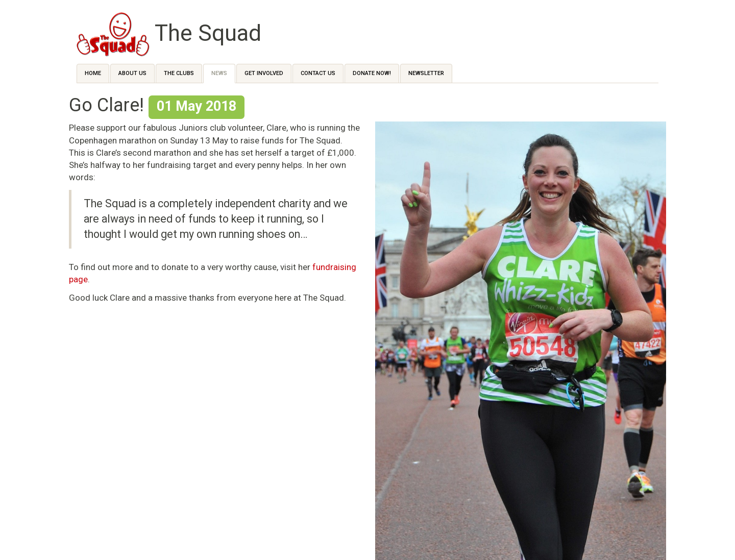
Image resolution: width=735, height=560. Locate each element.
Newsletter (426, 73)
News (219, 73)
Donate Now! (372, 73)
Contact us (318, 73)
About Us (132, 73)
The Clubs (179, 73)
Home (93, 73)
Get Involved (264, 73)
